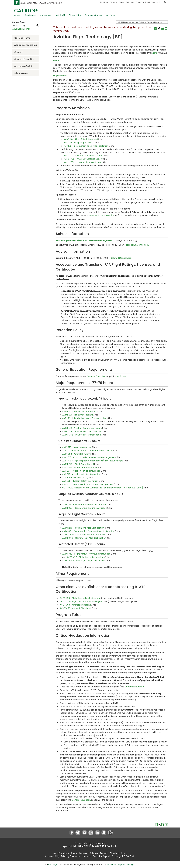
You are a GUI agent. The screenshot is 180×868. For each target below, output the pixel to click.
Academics (46, 15)
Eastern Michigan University (90, 843)
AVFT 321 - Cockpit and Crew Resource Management (89, 457)
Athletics (111, 15)
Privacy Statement (72, 856)
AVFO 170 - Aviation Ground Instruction (83, 156)
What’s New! (21, 73)
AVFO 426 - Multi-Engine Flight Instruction (84, 561)
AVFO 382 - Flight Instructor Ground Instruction (86, 554)
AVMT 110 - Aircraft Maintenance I (81, 139)
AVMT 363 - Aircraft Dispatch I (75, 605)
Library (114, 2)
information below (134, 687)
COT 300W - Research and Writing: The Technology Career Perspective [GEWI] (103, 488)
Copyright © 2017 (121, 856)
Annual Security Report (97, 856)
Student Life (75, 15)
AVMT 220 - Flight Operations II (78, 464)
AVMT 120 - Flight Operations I (79, 143)
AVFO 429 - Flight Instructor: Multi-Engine (81, 601)
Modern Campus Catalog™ (121, 864)
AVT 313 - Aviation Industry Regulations (82, 474)
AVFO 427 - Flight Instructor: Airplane (86, 557)
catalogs (53, 864)
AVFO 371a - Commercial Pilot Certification (84, 535)
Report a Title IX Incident (114, 853)
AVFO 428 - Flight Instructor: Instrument (80, 598)
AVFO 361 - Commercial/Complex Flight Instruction (88, 531)
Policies (94, 853)
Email (138, 2)
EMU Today (105, 2)
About (17, 15)
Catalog (26, 11)
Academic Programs (26, 45)
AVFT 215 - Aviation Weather (77, 447)
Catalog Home (22, 38)
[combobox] (142, 22)
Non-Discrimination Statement (70, 853)
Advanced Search (21, 29)
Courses (19, 52)
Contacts (112, 846)
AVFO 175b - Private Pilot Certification (83, 162)
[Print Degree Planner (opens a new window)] (156, 28)
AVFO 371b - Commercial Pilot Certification (84, 538)
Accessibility (52, 856)
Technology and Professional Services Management (85, 240)
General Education (24, 59)
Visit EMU (60, 15)
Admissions (30, 15)
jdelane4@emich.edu (121, 258)
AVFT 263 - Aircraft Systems (77, 454)
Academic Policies (24, 66)
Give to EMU (157, 2)
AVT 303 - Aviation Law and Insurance (81, 471)
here (155, 53)
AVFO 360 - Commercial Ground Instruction (85, 508)
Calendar (130, 2)
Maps (122, 2)
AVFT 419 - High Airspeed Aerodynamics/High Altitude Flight (93, 461)
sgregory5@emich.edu (137, 245)
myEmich (146, 2)
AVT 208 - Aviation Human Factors (80, 467)
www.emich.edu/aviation (102, 215)
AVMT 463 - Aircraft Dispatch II (76, 608)
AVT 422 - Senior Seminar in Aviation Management (88, 484)
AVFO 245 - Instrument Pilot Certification (83, 528)
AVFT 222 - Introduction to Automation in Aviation (87, 451)
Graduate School (94, 15)
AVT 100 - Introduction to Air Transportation (86, 146)
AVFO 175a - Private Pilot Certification (83, 159)
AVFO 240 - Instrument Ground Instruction (84, 505)
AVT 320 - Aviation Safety (75, 478)
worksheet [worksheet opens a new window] (122, 376)
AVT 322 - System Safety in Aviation (80, 481)
